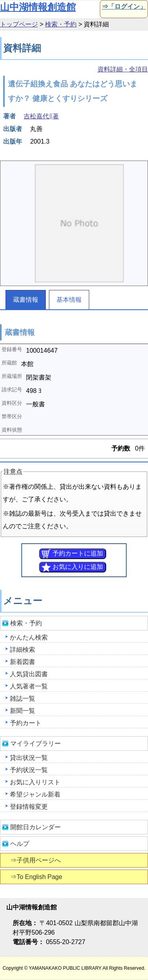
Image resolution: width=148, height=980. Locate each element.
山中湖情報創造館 (38, 7)
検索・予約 (61, 24)
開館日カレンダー (36, 827)
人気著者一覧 (29, 686)
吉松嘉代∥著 (41, 116)
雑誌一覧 (22, 699)
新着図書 (22, 662)
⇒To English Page (37, 877)
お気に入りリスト (35, 782)
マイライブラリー (36, 743)
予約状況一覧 (29, 770)
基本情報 (69, 300)
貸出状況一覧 (29, 758)
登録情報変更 (29, 807)
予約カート (26, 723)
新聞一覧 (22, 711)
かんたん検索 (29, 637)
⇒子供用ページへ (36, 860)
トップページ (19, 24)
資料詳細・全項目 (123, 69)
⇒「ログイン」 (123, 7)
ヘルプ (20, 844)
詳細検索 (22, 650)
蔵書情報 (26, 300)
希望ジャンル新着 (35, 794)
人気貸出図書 (29, 674)
